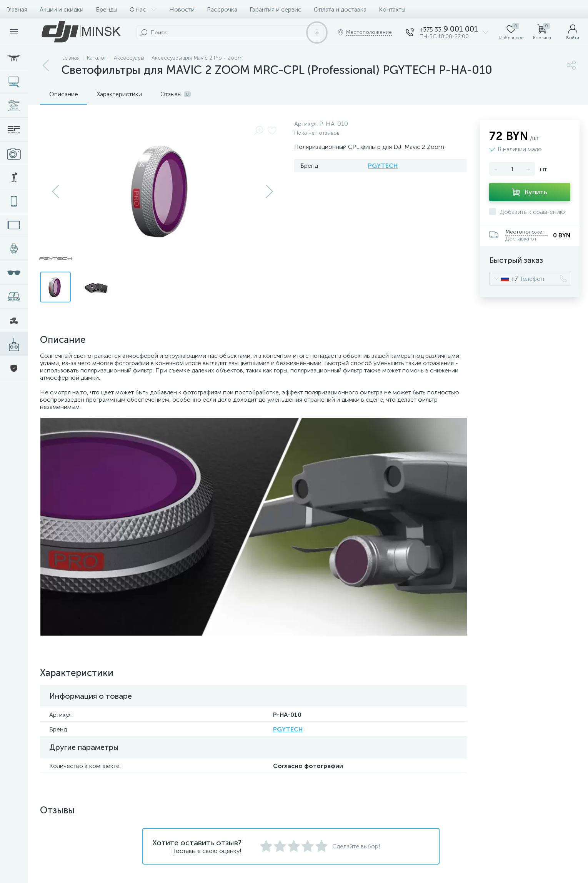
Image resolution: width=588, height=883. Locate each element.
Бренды (107, 9)
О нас (143, 9)
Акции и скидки (62, 9)
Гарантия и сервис (276, 9)
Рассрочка (222, 9)
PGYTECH (383, 166)
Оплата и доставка (340, 9)
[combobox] (504, 279)
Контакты (392, 9)
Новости (182, 9)
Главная (17, 9)
